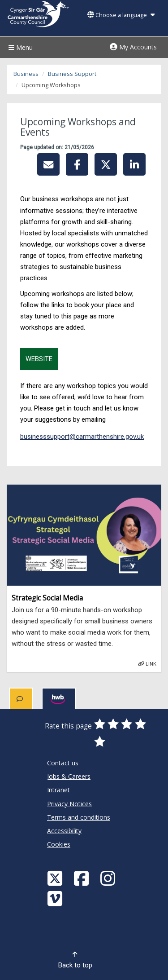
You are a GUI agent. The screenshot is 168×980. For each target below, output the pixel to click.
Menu (19, 47)
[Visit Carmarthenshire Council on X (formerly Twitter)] (56, 878)
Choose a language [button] (121, 15)
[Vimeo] (56, 898)
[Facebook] (82, 878)
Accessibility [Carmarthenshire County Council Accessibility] (64, 831)
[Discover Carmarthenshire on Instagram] (109, 878)
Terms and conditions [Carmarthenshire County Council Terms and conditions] (79, 817)
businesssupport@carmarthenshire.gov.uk (82, 437)
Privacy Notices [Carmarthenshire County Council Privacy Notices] (69, 804)
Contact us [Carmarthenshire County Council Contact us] (63, 763)
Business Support (72, 74)
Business (26, 74)
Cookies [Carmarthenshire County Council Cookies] (59, 844)
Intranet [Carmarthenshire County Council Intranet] (58, 790)
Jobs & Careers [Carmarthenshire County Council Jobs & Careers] (69, 776)
